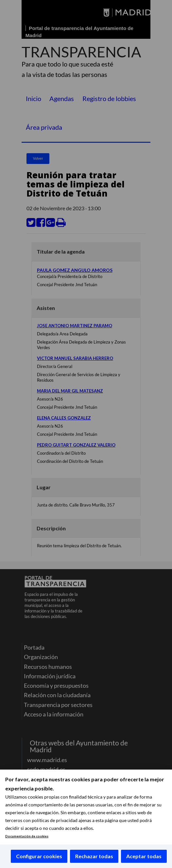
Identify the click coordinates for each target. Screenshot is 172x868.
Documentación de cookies (27, 836)
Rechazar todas (94, 856)
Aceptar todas (144, 856)
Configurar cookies (39, 856)
